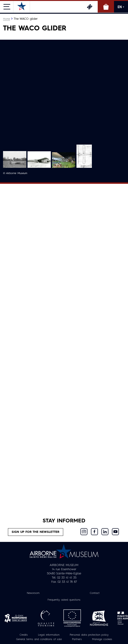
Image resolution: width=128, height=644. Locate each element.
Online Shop (106, 7)
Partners (77, 639)
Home (7, 19)
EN (121, 7)
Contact (95, 593)
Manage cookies (102, 639)
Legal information (49, 635)
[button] (15, 159)
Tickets (90, 7)
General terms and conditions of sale (39, 639)
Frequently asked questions (64, 600)
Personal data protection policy (89, 635)
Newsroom (33, 593)
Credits (24, 635)
